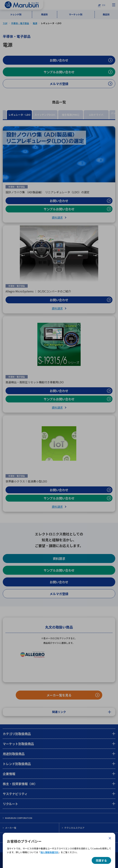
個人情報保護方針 (49, 852)
